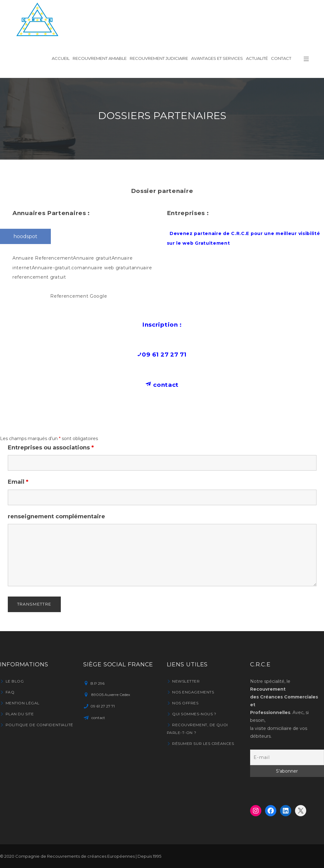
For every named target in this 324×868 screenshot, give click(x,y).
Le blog (15, 681)
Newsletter (186, 681)
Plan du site (20, 714)
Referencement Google (79, 296)
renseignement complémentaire (56, 516)
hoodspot (25, 236)
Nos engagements (193, 692)
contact (165, 385)
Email (18, 482)
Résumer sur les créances (203, 743)
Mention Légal (23, 703)
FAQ (10, 692)
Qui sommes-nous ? (194, 714)
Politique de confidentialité (39, 725)
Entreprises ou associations (51, 448)
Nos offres (185, 703)
